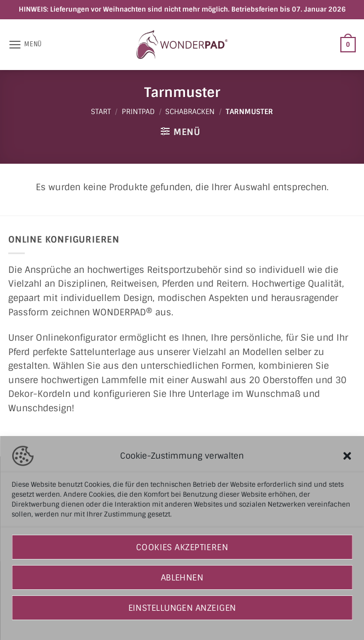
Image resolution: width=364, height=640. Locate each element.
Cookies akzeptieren (182, 547)
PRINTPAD (138, 112)
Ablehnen (182, 578)
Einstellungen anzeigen (182, 608)
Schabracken (190, 112)
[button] (347, 456)
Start (101, 112)
